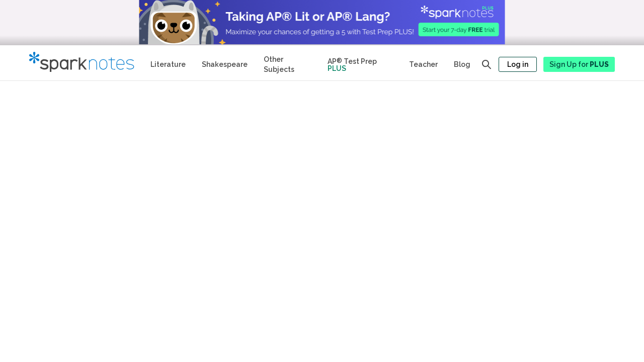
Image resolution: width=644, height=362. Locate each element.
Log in (518, 64)
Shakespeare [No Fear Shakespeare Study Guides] (225, 64)
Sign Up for (579, 64)
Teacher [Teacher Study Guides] (423, 64)
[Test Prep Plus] (360, 63)
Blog (462, 64)
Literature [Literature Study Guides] (168, 64)
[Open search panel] (487, 64)
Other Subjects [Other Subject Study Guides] (279, 64)
